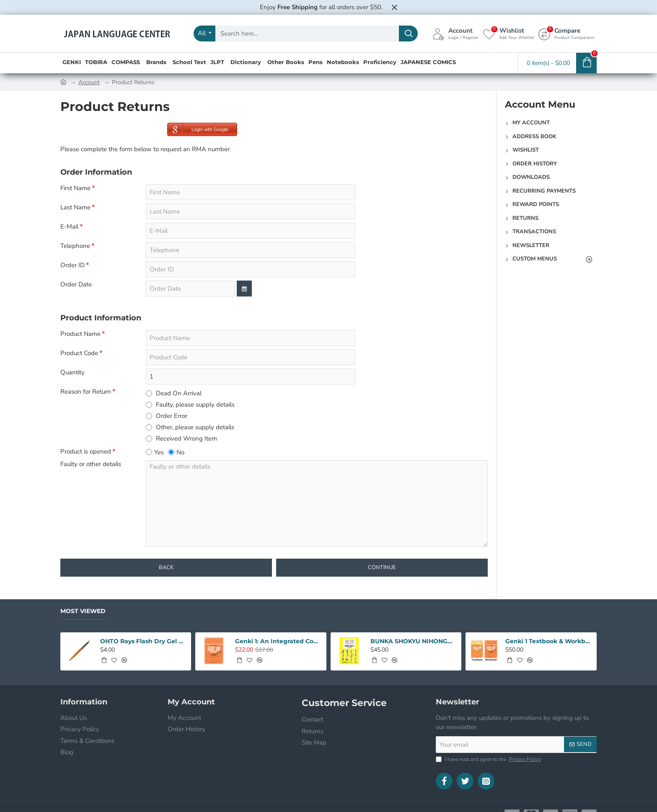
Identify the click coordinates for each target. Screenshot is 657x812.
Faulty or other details (91, 464)
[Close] (394, 7)
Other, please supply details (190, 427)
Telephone (75, 246)
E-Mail (69, 227)
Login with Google (198, 129)
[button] (104, 660)
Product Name (80, 334)
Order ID (72, 265)
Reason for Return (86, 392)
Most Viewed (83, 611)
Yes (155, 452)
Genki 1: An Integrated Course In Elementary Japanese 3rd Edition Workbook (278, 641)
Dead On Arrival (174, 393)
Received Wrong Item (181, 438)
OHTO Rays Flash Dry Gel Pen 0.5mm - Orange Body (143, 641)
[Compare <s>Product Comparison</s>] (566, 34)
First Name (75, 188)
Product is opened (86, 452)
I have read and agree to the (489, 759)
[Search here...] (408, 34)
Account (89, 82)
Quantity (72, 372)
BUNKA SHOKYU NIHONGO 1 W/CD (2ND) (414, 641)
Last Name (75, 208)
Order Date (76, 285)
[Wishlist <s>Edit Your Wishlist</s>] (508, 34)
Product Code (79, 353)
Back (166, 567)
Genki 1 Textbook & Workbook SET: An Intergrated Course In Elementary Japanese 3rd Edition (548, 641)
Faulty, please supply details (190, 405)
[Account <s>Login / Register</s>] (455, 34)
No (176, 452)
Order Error (167, 416)
